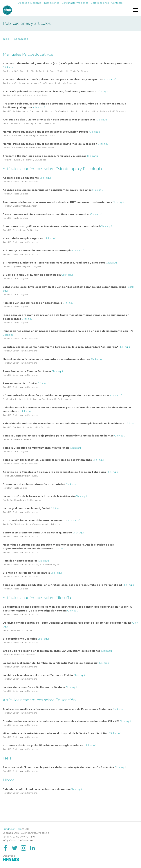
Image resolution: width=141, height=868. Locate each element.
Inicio (6, 39)
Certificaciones (100, 3)
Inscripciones (51, 3)
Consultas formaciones (75, 3)
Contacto (117, 3)
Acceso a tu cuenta (30, 3)
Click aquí (8, 67)
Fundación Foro (12, 829)
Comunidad (21, 39)
